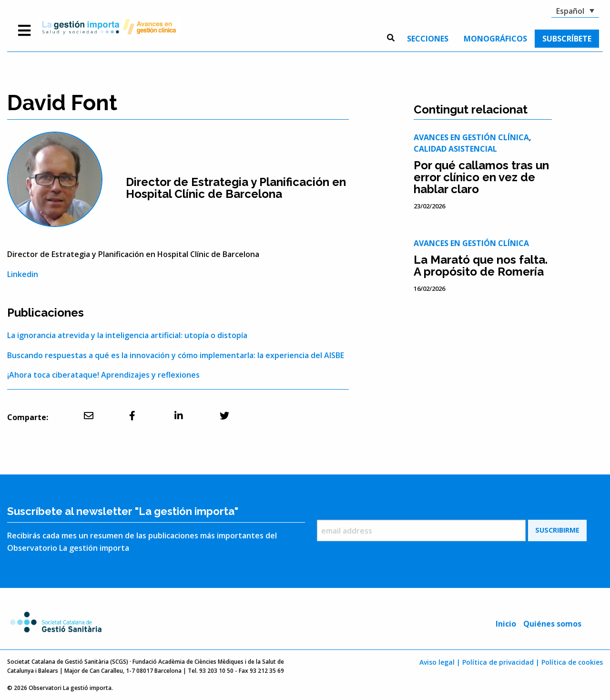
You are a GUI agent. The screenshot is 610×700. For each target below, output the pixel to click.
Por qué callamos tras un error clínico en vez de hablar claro (481, 177)
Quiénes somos (552, 624)
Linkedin (23, 274)
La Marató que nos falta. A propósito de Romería (481, 266)
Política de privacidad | (501, 662)
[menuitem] (428, 39)
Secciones (428, 39)
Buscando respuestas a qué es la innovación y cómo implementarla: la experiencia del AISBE (176, 355)
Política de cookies (572, 662)
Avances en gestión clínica (471, 137)
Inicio (506, 624)
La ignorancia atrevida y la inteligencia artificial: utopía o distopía (127, 335)
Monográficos (495, 39)
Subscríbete (567, 39)
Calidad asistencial (455, 149)
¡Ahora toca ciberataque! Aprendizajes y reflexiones (103, 375)
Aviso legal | (440, 662)
